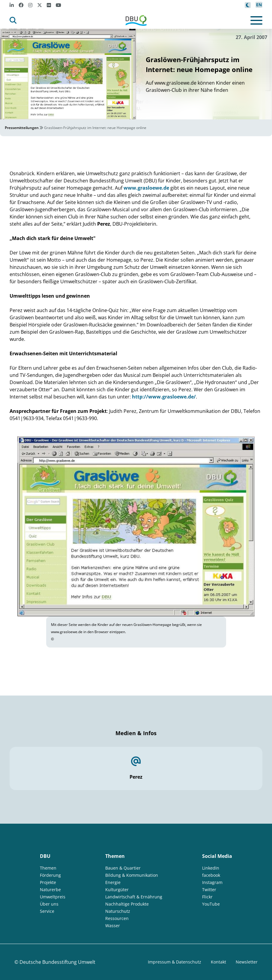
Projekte (48, 882)
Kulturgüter (117, 890)
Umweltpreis (53, 897)
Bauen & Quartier (123, 868)
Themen (48, 868)
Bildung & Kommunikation (132, 875)
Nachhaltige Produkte (127, 904)
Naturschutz (118, 911)
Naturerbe (50, 890)
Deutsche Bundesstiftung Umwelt (57, 962)
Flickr (207, 897)
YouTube (211, 904)
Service (47, 911)
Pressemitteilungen (22, 128)
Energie (113, 882)
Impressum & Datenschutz (175, 962)
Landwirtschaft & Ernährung (134, 897)
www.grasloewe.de (146, 188)
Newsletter (247, 962)
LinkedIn (211, 868)
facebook (211, 875)
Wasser (113, 926)
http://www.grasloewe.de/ (164, 397)
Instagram (212, 882)
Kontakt (218, 962)
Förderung (50, 875)
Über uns (49, 904)
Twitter (209, 890)
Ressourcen (117, 918)
